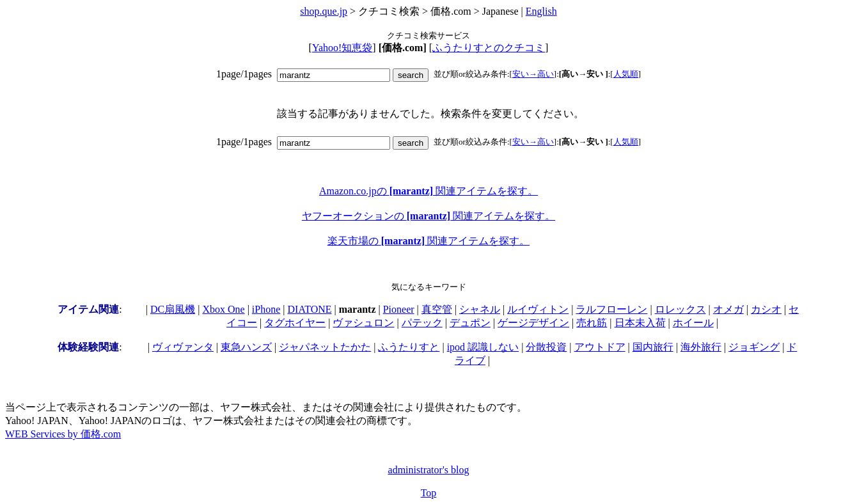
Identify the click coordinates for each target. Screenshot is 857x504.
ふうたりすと (409, 347)
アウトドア (600, 347)
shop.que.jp (324, 11)
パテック (422, 323)
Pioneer (399, 309)
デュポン (470, 323)
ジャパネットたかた (325, 347)
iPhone (266, 309)
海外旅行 (701, 347)
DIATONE (310, 309)
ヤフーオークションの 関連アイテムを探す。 (428, 216)
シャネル (480, 309)
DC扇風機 (173, 309)
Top (429, 493)
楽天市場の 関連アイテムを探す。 (428, 241)
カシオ (766, 309)
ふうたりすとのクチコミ (489, 48)
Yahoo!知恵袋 (342, 48)
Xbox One (223, 309)
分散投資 (546, 347)
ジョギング (754, 347)
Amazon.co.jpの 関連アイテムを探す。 (428, 191)
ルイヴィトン (538, 309)
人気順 (626, 74)
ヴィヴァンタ (183, 347)
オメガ (728, 309)
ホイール (693, 323)
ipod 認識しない (483, 347)
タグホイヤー (295, 323)
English (541, 11)
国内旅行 (653, 347)
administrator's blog (429, 470)
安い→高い (533, 74)
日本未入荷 (640, 323)
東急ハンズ (246, 347)
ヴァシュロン (363, 323)
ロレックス (680, 309)
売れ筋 (592, 323)
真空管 (437, 309)
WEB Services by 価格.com (63, 434)
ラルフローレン (611, 309)
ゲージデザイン (533, 323)
